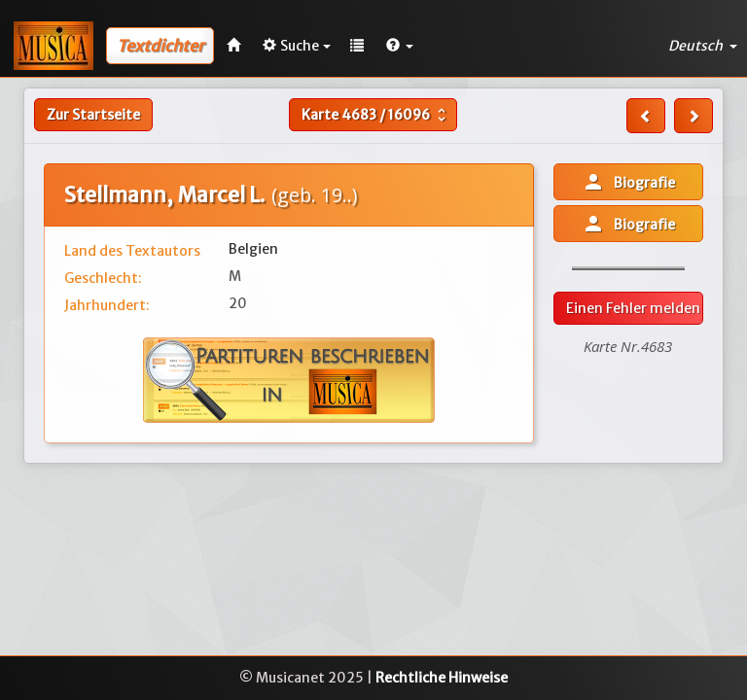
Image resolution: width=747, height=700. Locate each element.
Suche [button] (297, 46)
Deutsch (703, 46)
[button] (400, 46)
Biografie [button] (628, 182)
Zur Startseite (93, 115)
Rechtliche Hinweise (442, 678)
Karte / (376, 115)
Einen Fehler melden (633, 308)
